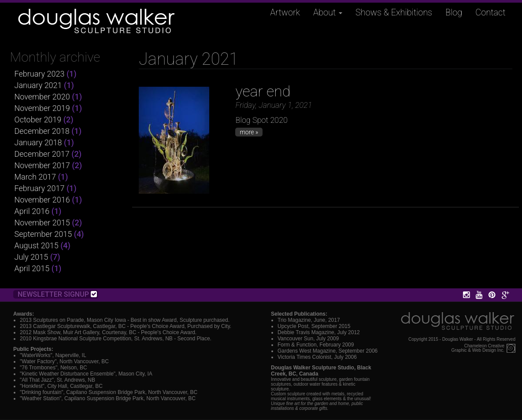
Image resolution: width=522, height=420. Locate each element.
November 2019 (42, 108)
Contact (490, 12)
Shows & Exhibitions (394, 12)
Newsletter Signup (57, 294)
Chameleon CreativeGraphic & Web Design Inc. (478, 348)
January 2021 (38, 85)
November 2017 (42, 165)
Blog (454, 12)
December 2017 (42, 154)
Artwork (285, 12)
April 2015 (32, 268)
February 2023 (40, 74)
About (328, 12)
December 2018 (42, 131)
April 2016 (32, 211)
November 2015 (42, 223)
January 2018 (38, 142)
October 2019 (38, 120)
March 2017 (35, 177)
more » (249, 132)
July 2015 (31, 257)
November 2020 (42, 97)
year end (263, 91)
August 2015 (37, 245)
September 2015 (43, 234)
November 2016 (42, 200)
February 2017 (40, 188)
